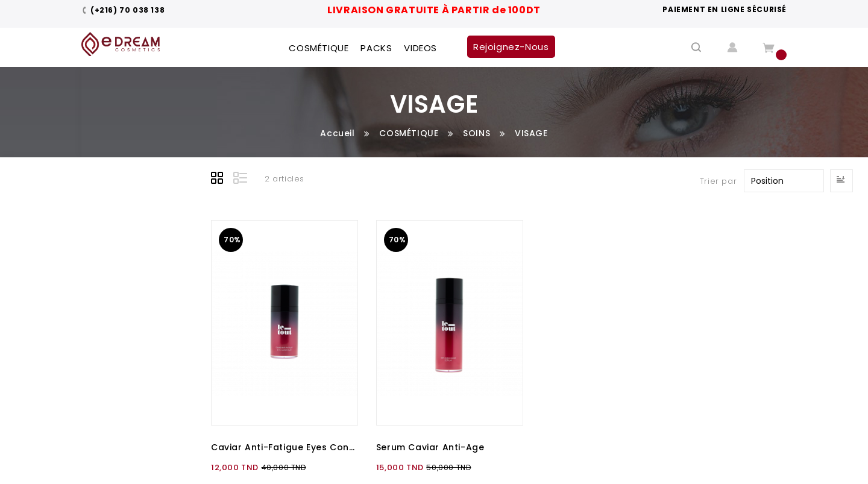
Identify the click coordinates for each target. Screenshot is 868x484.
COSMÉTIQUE (409, 133)
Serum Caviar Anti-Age (430, 447)
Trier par (718, 181)
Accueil (337, 133)
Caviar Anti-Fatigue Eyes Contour (285, 447)
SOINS (476, 133)
